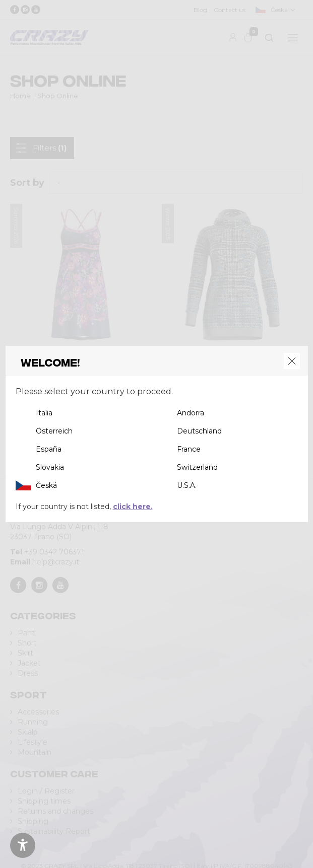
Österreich (54, 431)
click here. (133, 507)
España (49, 449)
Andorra (191, 413)
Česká (46, 485)
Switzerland (197, 467)
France (189, 449)
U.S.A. (187, 485)
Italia (44, 413)
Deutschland (199, 431)
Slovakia (50, 467)
